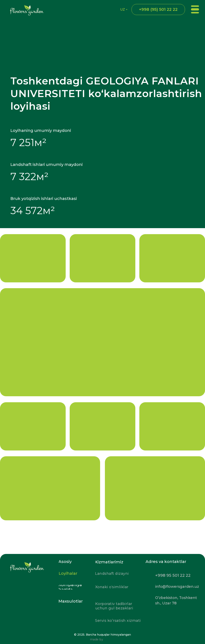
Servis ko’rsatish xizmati (118, 621)
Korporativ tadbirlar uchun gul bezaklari (114, 606)
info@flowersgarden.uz (177, 587)
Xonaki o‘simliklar (112, 587)
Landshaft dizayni (112, 574)
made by (97, 639)
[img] (40, 580)
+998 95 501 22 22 (173, 575)
